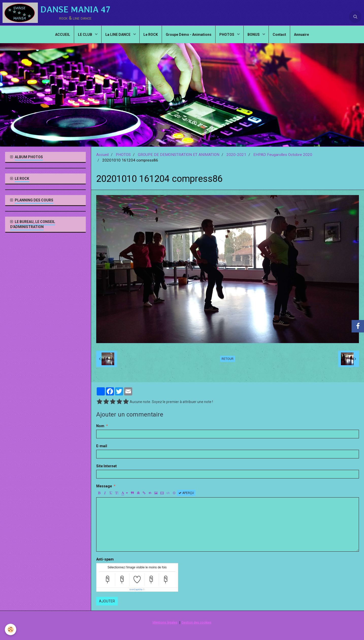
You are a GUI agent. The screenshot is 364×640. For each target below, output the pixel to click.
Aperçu (186, 493)
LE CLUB (85, 35)
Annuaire (302, 35)
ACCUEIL (62, 35)
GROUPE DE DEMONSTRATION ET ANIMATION (179, 155)
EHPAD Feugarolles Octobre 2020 (283, 155)
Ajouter (107, 601)
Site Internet (106, 466)
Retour (228, 359)
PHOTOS (227, 35)
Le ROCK (151, 35)
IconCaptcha (136, 589)
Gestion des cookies (196, 622)
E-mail (102, 446)
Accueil (102, 155)
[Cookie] (11, 629)
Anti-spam (105, 559)
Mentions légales (165, 622)
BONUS (254, 35)
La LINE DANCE (118, 35)
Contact (280, 35)
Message (104, 486)
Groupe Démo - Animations (189, 35)
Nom (100, 426)
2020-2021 (236, 155)
